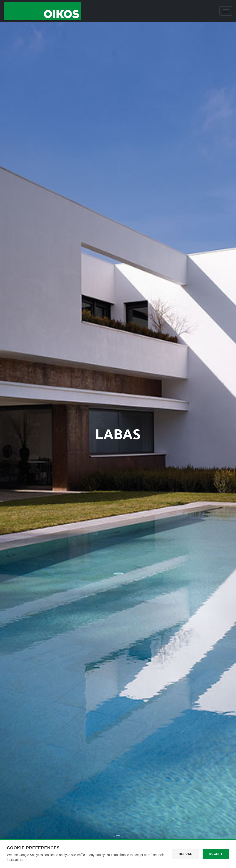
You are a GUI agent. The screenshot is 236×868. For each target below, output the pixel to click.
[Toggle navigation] (226, 11)
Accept (216, 854)
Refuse (186, 854)
